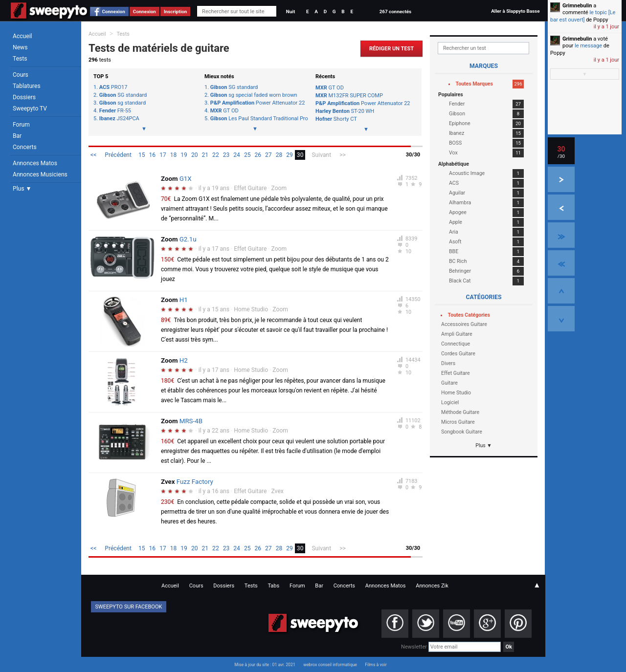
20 (195, 155)
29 (290, 155)
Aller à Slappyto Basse (515, 11)
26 (258, 155)
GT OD (224, 111)
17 (163, 155)
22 (216, 155)
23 (226, 155)
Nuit (291, 11)
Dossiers (24, 97)
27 (268, 155)
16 (153, 155)
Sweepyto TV (30, 108)
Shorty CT (336, 119)
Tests (20, 59)
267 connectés (395, 11)
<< (93, 155)
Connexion (114, 11)
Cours (21, 75)
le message (588, 46)
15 (142, 155)
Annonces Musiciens (40, 174)
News (20, 47)
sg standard (123, 103)
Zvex (278, 491)
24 (237, 155)
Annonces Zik (432, 586)
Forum (21, 125)
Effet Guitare (250, 188)
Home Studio (251, 309)
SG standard (123, 95)
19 (184, 155)
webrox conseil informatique (330, 665)
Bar (17, 136)
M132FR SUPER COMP (349, 96)
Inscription (176, 11)
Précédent (118, 155)
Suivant (321, 155)
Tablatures (27, 86)
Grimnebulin (577, 6)
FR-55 (115, 111)
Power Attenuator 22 (258, 103)
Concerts (25, 147)
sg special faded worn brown (254, 95)
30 (300, 155)
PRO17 (113, 87)
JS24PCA (119, 119)
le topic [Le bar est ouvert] (583, 16)
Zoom (279, 188)
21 (205, 155)
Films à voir (376, 665)
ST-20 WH (345, 111)
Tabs (273, 586)
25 (247, 155)
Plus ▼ (22, 189)
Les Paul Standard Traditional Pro (258, 119)
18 (174, 155)
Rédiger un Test (391, 49)
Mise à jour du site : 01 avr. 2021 (265, 665)
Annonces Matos (35, 163)
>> (343, 155)
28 (279, 155)
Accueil (22, 36)
